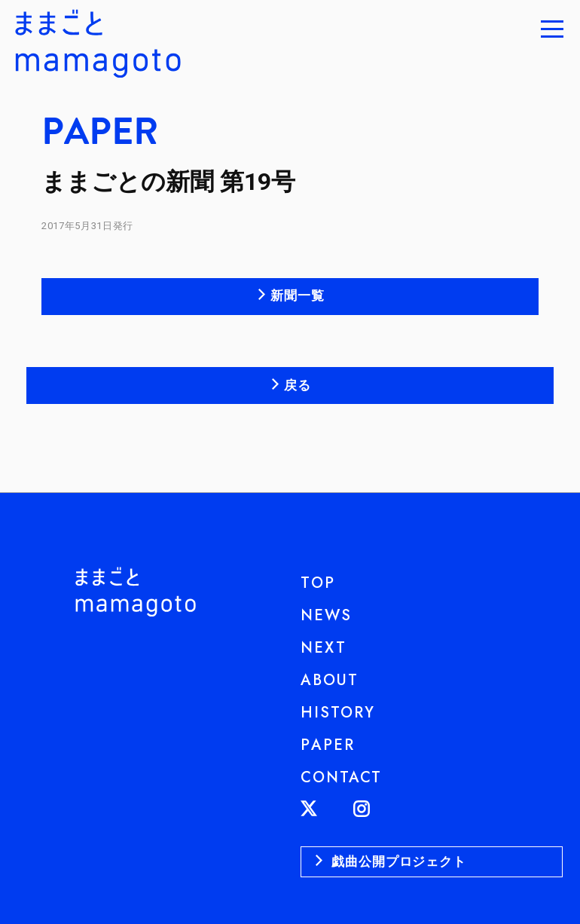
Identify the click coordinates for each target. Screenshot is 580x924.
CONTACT (341, 777)
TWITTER (327, 809)
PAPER (328, 745)
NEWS (326, 615)
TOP (318, 583)
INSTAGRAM (379, 809)
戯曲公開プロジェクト (397, 861)
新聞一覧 (297, 295)
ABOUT (330, 680)
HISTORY (338, 713)
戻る (298, 385)
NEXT (324, 648)
